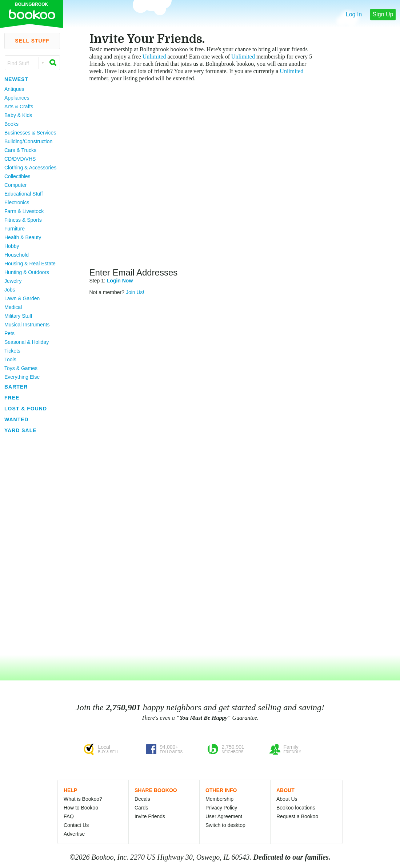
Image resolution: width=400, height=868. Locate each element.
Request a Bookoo (297, 816)
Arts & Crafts (19, 107)
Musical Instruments (27, 325)
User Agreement (224, 816)
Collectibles (17, 176)
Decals (142, 799)
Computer (15, 185)
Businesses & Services (30, 133)
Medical (13, 307)
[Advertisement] (29, 545)
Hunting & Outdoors (27, 272)
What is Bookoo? (83, 799)
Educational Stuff (24, 194)
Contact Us (76, 825)
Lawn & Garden (22, 298)
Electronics (17, 202)
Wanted (17, 419)
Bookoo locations (296, 808)
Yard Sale (21, 430)
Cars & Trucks (20, 150)
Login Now (120, 281)
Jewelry (13, 281)
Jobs (10, 290)
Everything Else (22, 377)
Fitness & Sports (23, 220)
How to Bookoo (81, 808)
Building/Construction (28, 141)
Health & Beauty (23, 237)
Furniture (15, 229)
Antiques (14, 89)
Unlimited (154, 57)
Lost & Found (26, 409)
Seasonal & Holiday (27, 342)
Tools (10, 359)
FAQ (69, 816)
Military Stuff (18, 316)
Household (17, 255)
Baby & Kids (18, 115)
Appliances (17, 98)
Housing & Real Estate (30, 264)
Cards (141, 808)
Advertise (74, 834)
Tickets (12, 351)
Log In (354, 14)
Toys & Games (21, 368)
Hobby (12, 246)
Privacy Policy (221, 808)
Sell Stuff (32, 41)
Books (11, 124)
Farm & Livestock (24, 211)
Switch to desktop (225, 825)
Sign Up (383, 14)
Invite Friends (150, 816)
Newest (16, 79)
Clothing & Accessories (30, 168)
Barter (16, 387)
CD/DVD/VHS (20, 159)
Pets (9, 333)
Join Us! (135, 292)
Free (12, 398)
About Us (287, 799)
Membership (219, 799)
